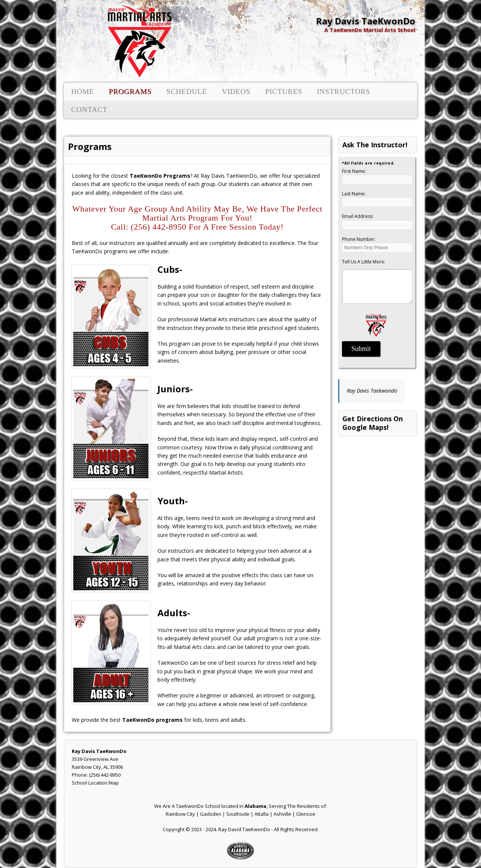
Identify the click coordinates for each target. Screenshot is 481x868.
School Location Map (95, 783)
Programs (130, 91)
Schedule (186, 91)
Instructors (343, 91)
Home (83, 91)
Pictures (284, 91)
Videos (236, 91)
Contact (89, 110)
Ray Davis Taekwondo (372, 391)
